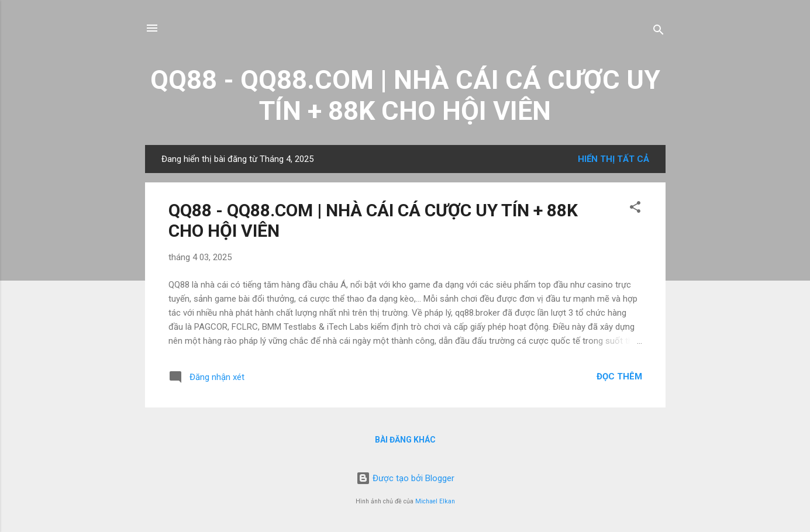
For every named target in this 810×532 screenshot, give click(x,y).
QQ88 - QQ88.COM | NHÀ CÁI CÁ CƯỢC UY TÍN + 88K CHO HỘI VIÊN (405, 95)
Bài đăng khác (405, 440)
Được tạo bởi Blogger (405, 478)
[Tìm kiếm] (659, 32)
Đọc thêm (619, 376)
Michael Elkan (435, 501)
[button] (635, 209)
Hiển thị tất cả (613, 159)
